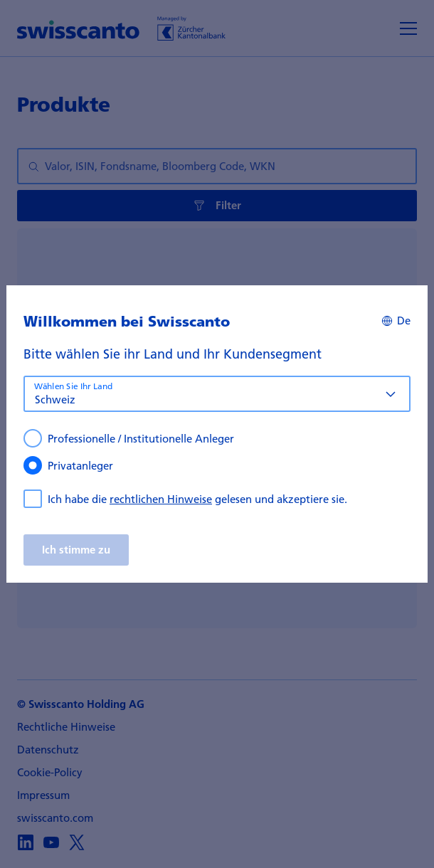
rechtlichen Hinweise (161, 499)
